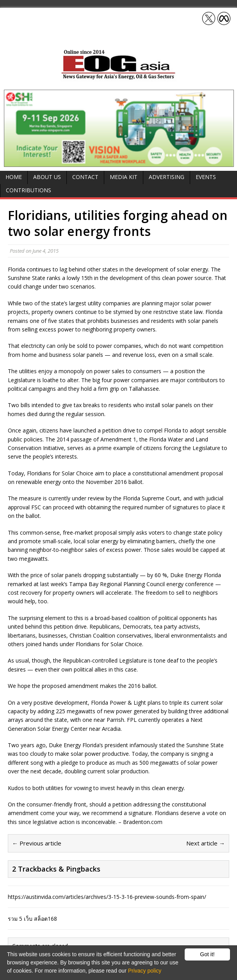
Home (14, 177)
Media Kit (124, 177)
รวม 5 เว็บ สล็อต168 (32, 919)
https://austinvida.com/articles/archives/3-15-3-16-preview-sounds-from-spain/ (107, 897)
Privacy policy (145, 971)
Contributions (29, 190)
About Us (47, 177)
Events (206, 177)
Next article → (206, 843)
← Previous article (37, 843)
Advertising (167, 177)
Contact (85, 177)
